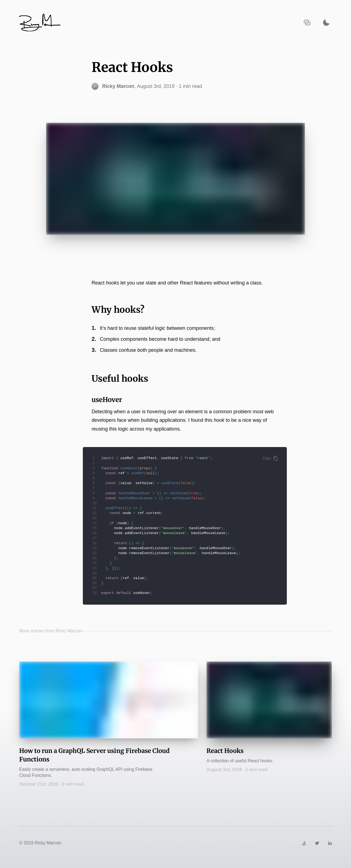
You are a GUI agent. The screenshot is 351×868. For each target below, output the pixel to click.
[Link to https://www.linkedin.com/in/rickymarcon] (330, 843)
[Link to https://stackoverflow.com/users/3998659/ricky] (304, 843)
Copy (270, 458)
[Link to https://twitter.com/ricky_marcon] (317, 843)
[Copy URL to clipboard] (307, 22)
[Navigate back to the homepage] (40, 23)
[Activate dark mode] (326, 22)
